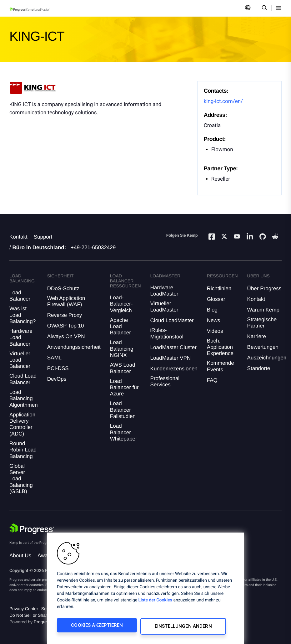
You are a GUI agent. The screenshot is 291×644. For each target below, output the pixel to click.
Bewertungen (263, 347)
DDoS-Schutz (63, 289)
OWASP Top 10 (66, 326)
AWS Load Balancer (123, 368)
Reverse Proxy (65, 315)
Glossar (216, 299)
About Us (20, 556)
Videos (215, 331)
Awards (46, 556)
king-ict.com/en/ (223, 101)
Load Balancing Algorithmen (24, 399)
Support (43, 237)
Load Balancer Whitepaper (124, 432)
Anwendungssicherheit (74, 347)
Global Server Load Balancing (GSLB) (21, 479)
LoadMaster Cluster (173, 347)
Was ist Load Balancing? (23, 315)
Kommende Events (221, 366)
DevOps (57, 379)
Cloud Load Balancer (23, 379)
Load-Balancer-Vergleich (121, 304)
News (214, 320)
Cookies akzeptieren (93, 627)
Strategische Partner (262, 323)
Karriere (257, 336)
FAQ (212, 380)
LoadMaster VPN (171, 358)
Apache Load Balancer (120, 327)
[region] (146, 589)
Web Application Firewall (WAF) (66, 301)
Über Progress (264, 289)
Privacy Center (24, 609)
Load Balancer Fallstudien (123, 410)
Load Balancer (20, 296)
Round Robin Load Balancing (23, 450)
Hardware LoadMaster (164, 291)
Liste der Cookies (155, 602)
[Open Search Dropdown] (263, 8)
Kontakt (18, 237)
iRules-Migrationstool (167, 333)
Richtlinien (219, 289)
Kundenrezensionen (174, 369)
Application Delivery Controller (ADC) (22, 424)
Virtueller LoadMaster (164, 307)
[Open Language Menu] (248, 8)
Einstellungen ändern (174, 627)
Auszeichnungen (267, 358)
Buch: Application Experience (220, 347)
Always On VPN (66, 336)
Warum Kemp (263, 310)
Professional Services (165, 381)
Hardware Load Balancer (21, 337)
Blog (212, 310)
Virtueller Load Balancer (20, 360)
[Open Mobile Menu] (278, 8)
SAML (54, 358)
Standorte (259, 368)
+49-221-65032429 (93, 247)
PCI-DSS (58, 368)
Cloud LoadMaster (172, 320)
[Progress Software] (32, 529)
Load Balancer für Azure (124, 388)
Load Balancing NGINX (122, 349)
